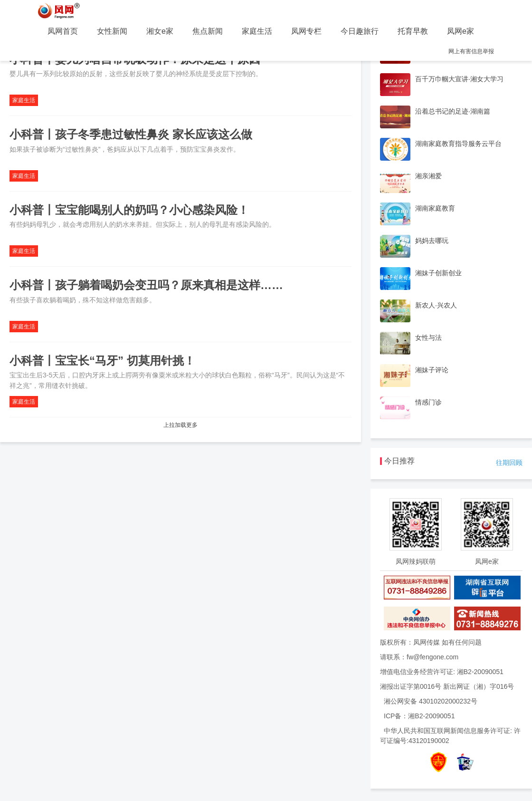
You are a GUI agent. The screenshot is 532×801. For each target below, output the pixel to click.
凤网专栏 (306, 31)
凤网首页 (63, 31)
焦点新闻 (208, 31)
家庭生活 (257, 31)
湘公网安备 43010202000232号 (431, 701)
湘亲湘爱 (428, 176)
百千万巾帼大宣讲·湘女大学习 (459, 79)
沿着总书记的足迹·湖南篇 (453, 111)
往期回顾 (509, 463)
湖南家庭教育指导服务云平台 (458, 144)
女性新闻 (112, 31)
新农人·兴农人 (436, 305)
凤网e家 (461, 31)
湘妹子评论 (432, 370)
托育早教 (413, 31)
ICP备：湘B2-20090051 (419, 716)
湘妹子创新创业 (438, 273)
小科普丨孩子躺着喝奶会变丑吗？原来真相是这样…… (146, 285)
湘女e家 (160, 31)
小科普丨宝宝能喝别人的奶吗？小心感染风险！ (129, 210)
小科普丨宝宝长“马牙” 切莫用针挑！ (102, 361)
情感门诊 (428, 402)
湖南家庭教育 (435, 208)
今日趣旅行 (360, 31)
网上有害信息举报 (471, 51)
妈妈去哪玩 (432, 241)
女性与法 (428, 338)
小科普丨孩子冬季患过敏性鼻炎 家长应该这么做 (131, 134)
